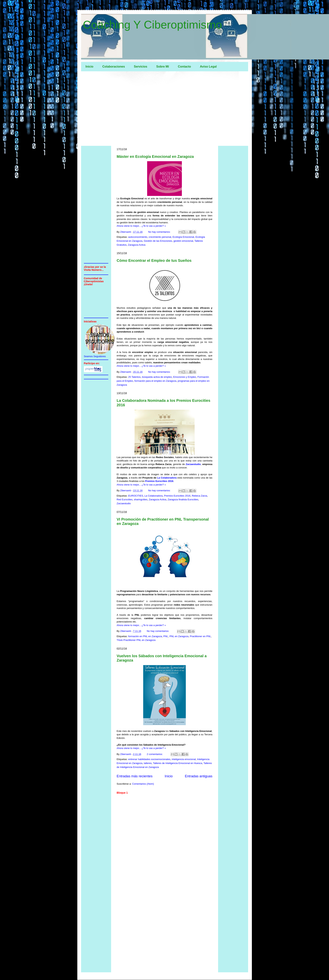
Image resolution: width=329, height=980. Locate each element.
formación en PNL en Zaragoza (145, 636)
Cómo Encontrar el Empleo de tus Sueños (154, 260)
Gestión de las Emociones (158, 241)
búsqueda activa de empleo (157, 377)
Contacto (184, 67)
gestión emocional (183, 241)
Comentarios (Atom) (143, 784)
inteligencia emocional (184, 759)
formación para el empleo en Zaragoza (155, 381)
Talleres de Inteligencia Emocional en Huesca (178, 763)
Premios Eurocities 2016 (159, 481)
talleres (148, 763)
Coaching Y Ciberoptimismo (152, 25)
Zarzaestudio (193, 464)
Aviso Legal (208, 67)
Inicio (90, 67)
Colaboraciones (114, 67)
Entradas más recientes (135, 776)
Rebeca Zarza (200, 496)
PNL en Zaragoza (179, 636)
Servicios (140, 67)
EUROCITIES (136, 496)
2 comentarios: (155, 754)
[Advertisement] (165, 110)
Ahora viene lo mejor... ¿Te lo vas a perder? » (141, 226)
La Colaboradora (167, 478)
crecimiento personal (160, 237)
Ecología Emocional (183, 237)
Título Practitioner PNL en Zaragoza (136, 640)
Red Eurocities (125, 499)
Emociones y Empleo (185, 377)
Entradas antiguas (199, 776)
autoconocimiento (138, 237)
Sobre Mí (163, 67)
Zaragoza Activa (137, 245)
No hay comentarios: (160, 232)
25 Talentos (134, 377)
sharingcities (141, 499)
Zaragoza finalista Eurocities (183, 499)
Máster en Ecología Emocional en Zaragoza (155, 157)
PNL (166, 636)
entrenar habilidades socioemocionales (149, 759)
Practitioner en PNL (201, 636)
